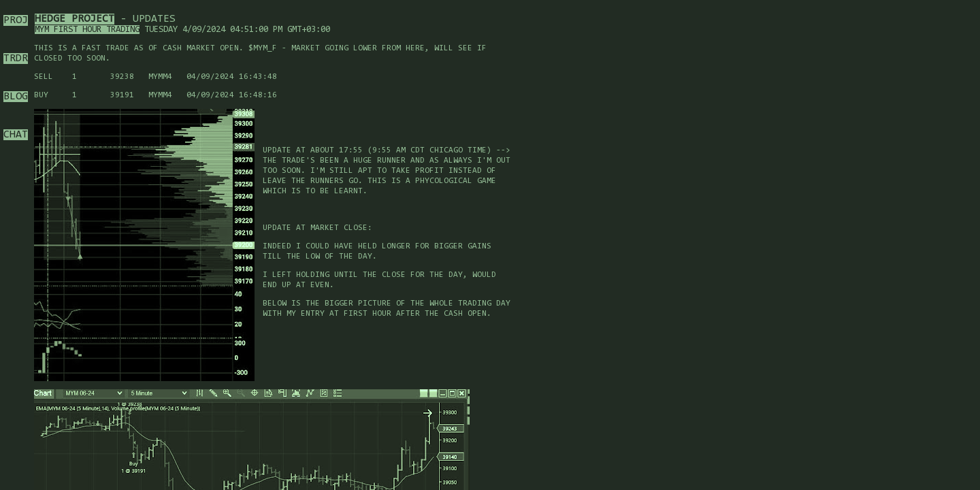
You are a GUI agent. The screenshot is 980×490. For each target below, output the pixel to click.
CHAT (16, 135)
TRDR (16, 59)
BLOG (16, 97)
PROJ (16, 20)
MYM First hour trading (87, 30)
